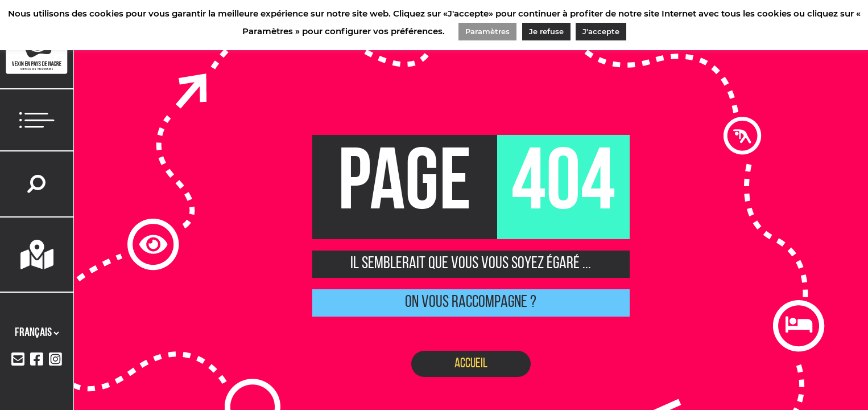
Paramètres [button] (487, 31)
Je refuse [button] (546, 31)
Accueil (471, 364)
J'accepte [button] (601, 31)
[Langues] (37, 333)
